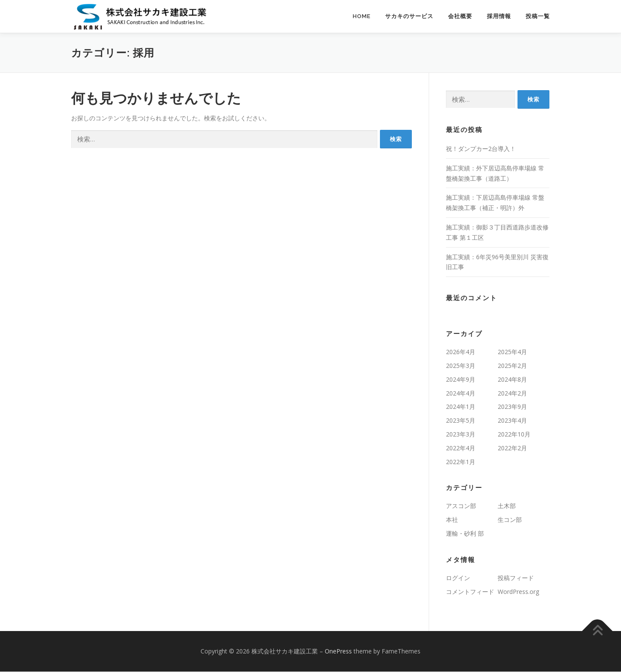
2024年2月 (512, 394)
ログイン (458, 578)
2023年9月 (512, 407)
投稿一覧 (538, 16)
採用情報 (499, 16)
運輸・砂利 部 (465, 534)
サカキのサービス (409, 16)
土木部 (507, 506)
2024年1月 (461, 407)
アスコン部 (461, 506)
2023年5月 (461, 421)
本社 (452, 520)
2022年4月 (461, 448)
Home (362, 16)
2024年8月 (512, 380)
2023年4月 (512, 421)
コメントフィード (470, 592)
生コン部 (510, 520)
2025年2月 (512, 366)
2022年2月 (512, 448)
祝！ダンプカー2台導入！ (481, 149)
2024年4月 (461, 394)
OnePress (338, 652)
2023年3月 (461, 435)
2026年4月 (461, 352)
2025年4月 (512, 352)
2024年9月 (461, 380)
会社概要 (460, 16)
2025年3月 (461, 366)
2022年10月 (514, 435)
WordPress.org (518, 592)
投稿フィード (516, 578)
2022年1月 (461, 462)
